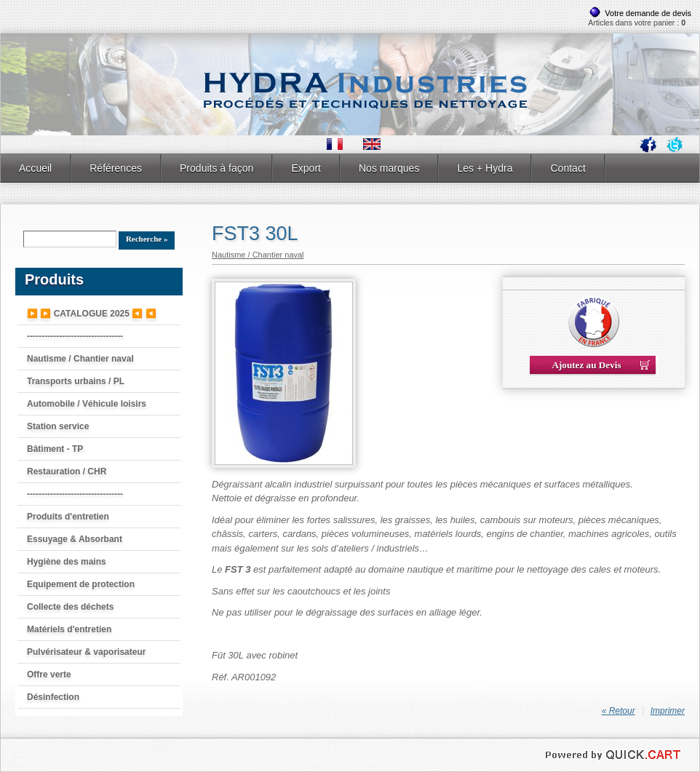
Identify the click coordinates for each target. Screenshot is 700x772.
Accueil (35, 168)
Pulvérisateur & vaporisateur (86, 652)
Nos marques (389, 168)
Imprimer (668, 711)
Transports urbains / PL (76, 381)
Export (306, 168)
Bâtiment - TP (55, 449)
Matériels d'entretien (69, 629)
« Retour (619, 711)
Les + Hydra (485, 168)
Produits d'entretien (68, 517)
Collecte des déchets (70, 607)
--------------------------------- (75, 336)
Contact (568, 168)
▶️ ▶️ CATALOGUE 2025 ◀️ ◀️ (92, 314)
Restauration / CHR (67, 471)
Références (116, 168)
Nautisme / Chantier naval (80, 359)
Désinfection (53, 697)
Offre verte (49, 674)
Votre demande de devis (648, 13)
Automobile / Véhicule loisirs (87, 404)
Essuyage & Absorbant (75, 539)
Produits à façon (216, 168)
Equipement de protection (81, 584)
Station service (58, 426)
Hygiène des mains (67, 562)
